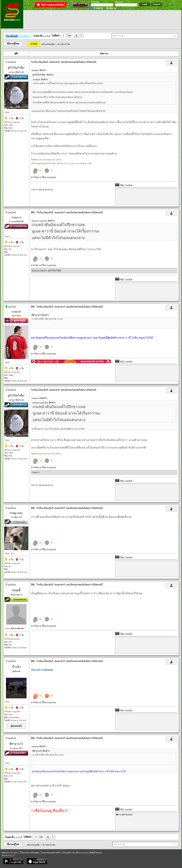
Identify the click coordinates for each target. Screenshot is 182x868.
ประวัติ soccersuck (80, 853)
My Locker (124, 185)
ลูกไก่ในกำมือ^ (16, 68)
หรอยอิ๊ (16, 590)
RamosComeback (40, 271)
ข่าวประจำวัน (64, 44)
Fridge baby (16, 513)
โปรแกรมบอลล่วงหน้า (51, 853)
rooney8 (16, 312)
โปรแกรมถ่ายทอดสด (29, 853)
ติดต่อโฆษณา (96, 853)
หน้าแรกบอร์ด (48, 44)
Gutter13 (16, 217)
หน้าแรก (5, 853)
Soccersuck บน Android (52, 160)
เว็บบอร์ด (66, 853)
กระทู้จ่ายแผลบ (126, 815)
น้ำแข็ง (16, 667)
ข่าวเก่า (14, 853)
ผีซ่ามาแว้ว (16, 744)
